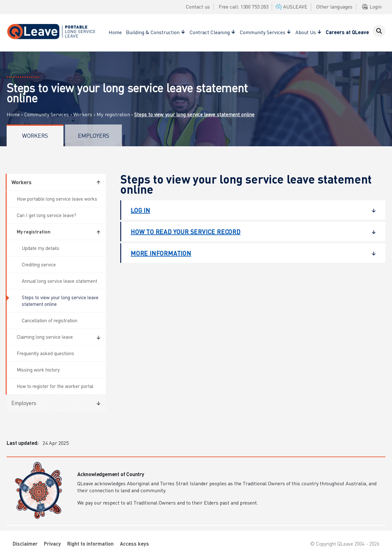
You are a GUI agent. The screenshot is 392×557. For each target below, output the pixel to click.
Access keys (134, 544)
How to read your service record (249, 232)
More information (249, 253)
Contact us (198, 6)
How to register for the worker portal (55, 386)
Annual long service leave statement (59, 281)
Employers (94, 135)
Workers (83, 114)
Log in (249, 210)
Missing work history (38, 370)
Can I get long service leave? (47, 215)
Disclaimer (25, 544)
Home (115, 32)
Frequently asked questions (45, 353)
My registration (113, 114)
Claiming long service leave (45, 337)
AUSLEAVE (291, 6)
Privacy (52, 544)
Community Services (47, 114)
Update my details (41, 248)
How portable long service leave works (57, 199)
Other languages (334, 6)
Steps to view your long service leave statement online (60, 301)
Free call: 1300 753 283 (244, 6)
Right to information (90, 544)
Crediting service (39, 264)
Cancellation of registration (50, 320)
